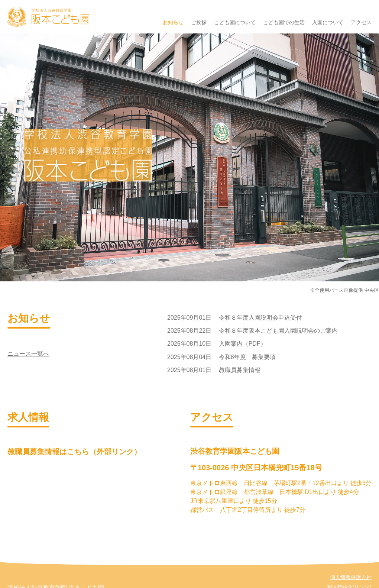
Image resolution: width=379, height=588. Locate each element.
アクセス (361, 22)
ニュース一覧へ (28, 354)
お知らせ (173, 22)
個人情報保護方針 (351, 577)
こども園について (235, 22)
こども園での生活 (284, 22)
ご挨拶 (199, 22)
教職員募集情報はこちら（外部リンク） (74, 452)
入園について (328, 22)
